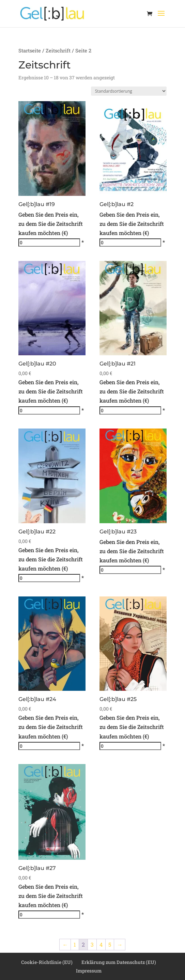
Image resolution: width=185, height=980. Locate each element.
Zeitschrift (58, 51)
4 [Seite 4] (101, 944)
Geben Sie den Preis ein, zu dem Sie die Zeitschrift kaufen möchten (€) (51, 224)
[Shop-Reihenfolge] (129, 91)
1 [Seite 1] (75, 944)
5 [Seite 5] (110, 944)
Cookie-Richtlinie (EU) (47, 962)
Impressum (89, 971)
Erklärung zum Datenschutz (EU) (119, 962)
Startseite (30, 51)
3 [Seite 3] (92, 944)
